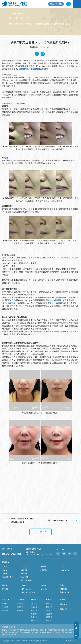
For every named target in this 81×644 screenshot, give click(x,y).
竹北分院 (5, 589)
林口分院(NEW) (27, 580)
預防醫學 (34, 621)
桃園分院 (44, 570)
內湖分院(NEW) (8, 577)
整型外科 (34, 617)
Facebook (37, 54)
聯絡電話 (58, 554)
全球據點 (5, 607)
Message (76, 628)
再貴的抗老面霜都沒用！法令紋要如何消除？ (52, 24)
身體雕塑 (34, 614)
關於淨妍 (6, 600)
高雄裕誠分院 (64, 589)
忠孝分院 (5, 570)
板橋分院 (24, 570)
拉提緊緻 (34, 610)
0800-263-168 (12, 554)
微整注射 (34, 607)
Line (43, 54)
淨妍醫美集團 (15, 4)
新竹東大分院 (64, 570)
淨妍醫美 (28, 24)
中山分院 (5, 574)
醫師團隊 (20, 600)
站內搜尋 (69, 4)
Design (69, 641)
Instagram (76, 636)
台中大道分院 (26, 589)
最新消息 (19, 24)
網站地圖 (64, 609)
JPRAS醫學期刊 (58, 149)
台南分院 (44, 589)
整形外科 (49, 610)
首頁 (11, 24)
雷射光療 (34, 604)
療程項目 (35, 600)
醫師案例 (20, 607)
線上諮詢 (54, 4)
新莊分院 (24, 577)
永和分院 (24, 574)
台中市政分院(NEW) (28, 592)
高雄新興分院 (64, 592)
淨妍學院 (20, 610)
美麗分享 (49, 600)
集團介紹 (5, 604)
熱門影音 (5, 610)
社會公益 (64, 604)
